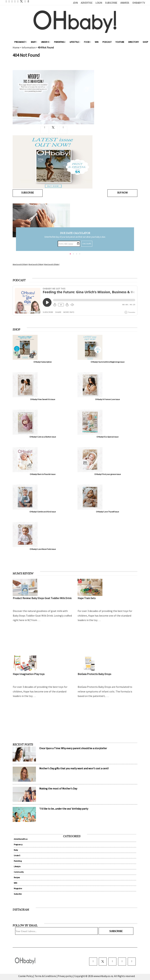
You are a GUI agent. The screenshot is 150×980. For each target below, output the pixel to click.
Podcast (107, 42)
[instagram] (112, 962)
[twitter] (20, 1)
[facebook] (93, 962)
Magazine (18, 888)
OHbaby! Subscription (43, 362)
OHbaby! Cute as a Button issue (43, 437)
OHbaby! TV (139, 3)
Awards (125, 3)
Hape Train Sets (87, 598)
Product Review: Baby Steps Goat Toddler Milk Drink (42, 598)
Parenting (60, 42)
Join (75, 3)
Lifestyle (75, 42)
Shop (145, 42)
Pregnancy (21, 42)
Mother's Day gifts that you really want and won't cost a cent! (74, 768)
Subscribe (111, 3)
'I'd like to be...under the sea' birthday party (64, 809)
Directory (133, 42)
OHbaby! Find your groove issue (108, 474)
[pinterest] (122, 962)
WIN (97, 42)
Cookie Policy (26, 976)
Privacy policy (65, 976)
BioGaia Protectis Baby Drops (94, 674)
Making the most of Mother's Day (58, 788)
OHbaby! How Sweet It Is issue (43, 399)
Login (99, 3)
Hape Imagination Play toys (29, 674)
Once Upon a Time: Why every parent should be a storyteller (73, 748)
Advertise (87, 3)
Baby (34, 42)
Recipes (17, 877)
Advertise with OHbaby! (20, 264)
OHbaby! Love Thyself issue (107, 512)
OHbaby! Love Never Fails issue (43, 549)
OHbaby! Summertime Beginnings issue (108, 362)
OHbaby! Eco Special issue (107, 437)
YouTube (120, 42)
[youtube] (132, 962)
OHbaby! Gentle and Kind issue (43, 512)
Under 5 (46, 42)
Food (87, 42)
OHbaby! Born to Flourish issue (43, 474)
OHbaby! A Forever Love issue (107, 399)
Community (19, 872)
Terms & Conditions (46, 976)
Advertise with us (21, 839)
